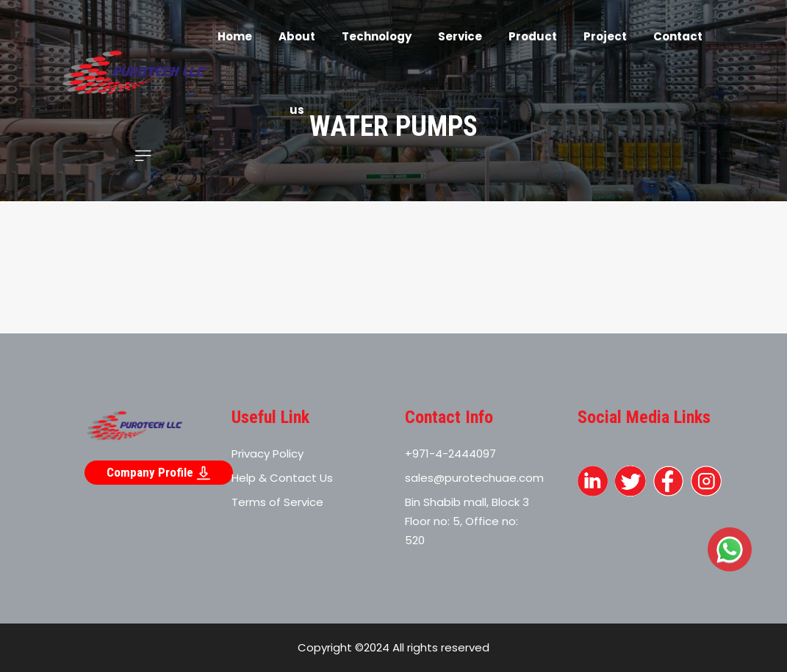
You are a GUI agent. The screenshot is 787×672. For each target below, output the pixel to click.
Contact (678, 36)
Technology (377, 36)
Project (605, 36)
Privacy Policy (267, 454)
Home (235, 36)
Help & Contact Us (282, 478)
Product (533, 36)
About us (297, 73)
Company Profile (159, 473)
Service (460, 36)
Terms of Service (277, 502)
